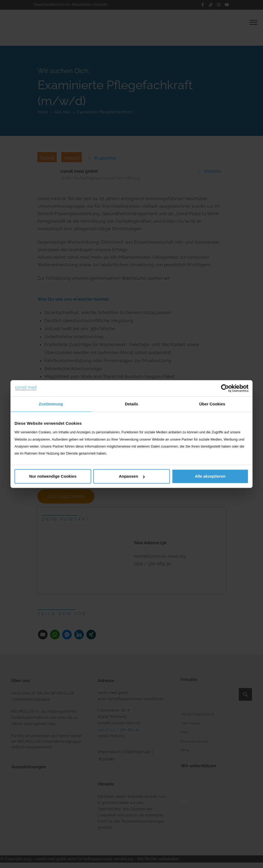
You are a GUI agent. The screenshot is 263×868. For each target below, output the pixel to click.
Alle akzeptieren (210, 476)
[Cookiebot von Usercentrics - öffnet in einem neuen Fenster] (225, 388)
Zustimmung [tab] (51, 404)
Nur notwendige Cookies (53, 476)
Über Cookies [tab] (212, 404)
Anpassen (132, 476)
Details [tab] (131, 404)
